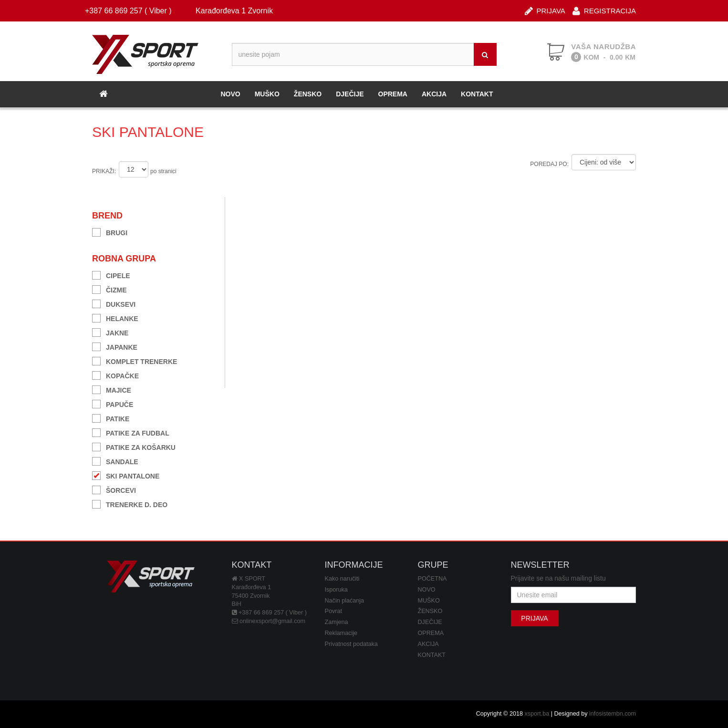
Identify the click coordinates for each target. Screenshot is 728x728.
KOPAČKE (115, 375)
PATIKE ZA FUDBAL (131, 432)
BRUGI (110, 232)
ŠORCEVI (114, 489)
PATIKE (111, 418)
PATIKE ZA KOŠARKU (134, 446)
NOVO (230, 94)
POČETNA (432, 579)
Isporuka (336, 590)
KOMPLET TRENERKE (135, 360)
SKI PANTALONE (126, 475)
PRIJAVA (545, 10)
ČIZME (109, 289)
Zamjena (337, 622)
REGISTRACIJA (604, 10)
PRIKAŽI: (104, 171)
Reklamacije (341, 633)
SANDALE (115, 461)
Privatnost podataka (351, 644)
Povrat (333, 611)
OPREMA (393, 94)
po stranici (163, 171)
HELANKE (115, 317)
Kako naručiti (342, 579)
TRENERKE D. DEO (130, 504)
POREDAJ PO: (549, 164)
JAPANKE (115, 346)
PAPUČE (113, 403)
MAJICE (112, 389)
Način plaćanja (345, 601)
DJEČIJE (350, 94)
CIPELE (111, 275)
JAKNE (110, 332)
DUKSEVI (114, 303)
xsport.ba (537, 714)
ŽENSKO (308, 94)
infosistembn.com (613, 714)
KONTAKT (477, 94)
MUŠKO (267, 94)
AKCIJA (434, 94)
